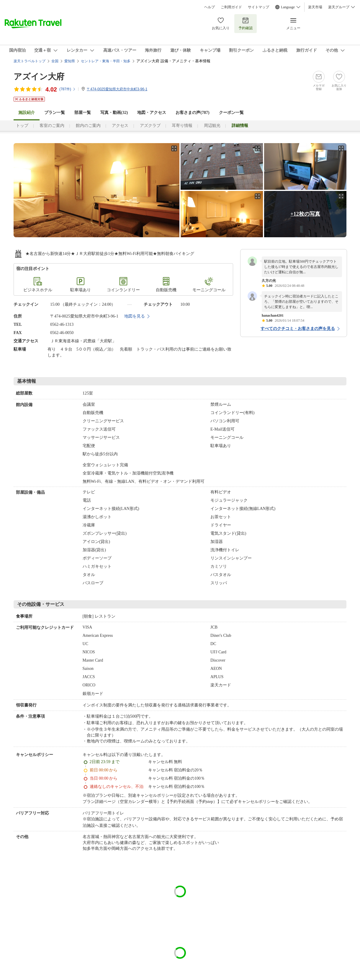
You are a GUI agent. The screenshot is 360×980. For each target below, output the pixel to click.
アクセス (120, 126)
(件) (68, 89)
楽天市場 (315, 7)
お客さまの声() (192, 113)
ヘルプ (210, 7)
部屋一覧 (83, 113)
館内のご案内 (88, 126)
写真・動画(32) (114, 113)
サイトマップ (258, 7)
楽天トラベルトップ (30, 61)
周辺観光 (212, 126)
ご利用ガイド (231, 7)
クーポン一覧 (231, 113)
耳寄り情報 (182, 126)
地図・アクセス (152, 113)
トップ (22, 126)
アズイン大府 (39, 77)
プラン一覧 (55, 113)
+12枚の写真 (305, 214)
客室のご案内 (52, 126)
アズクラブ (150, 126)
